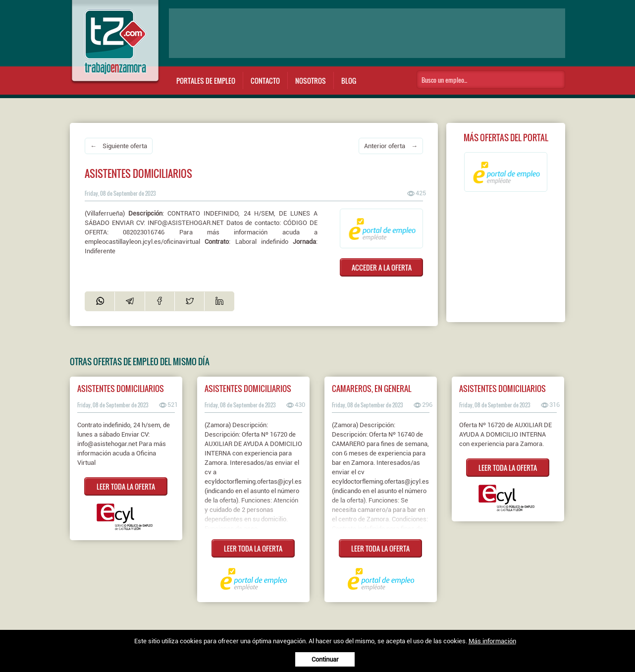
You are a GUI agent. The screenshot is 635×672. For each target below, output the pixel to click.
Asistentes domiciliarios (248, 389)
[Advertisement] (367, 33)
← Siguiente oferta (119, 146)
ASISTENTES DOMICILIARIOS (121, 389)
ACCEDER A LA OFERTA (382, 267)
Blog (349, 81)
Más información (492, 641)
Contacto (265, 81)
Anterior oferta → (391, 146)
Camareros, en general (371, 389)
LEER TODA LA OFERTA (126, 486)
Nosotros (311, 81)
